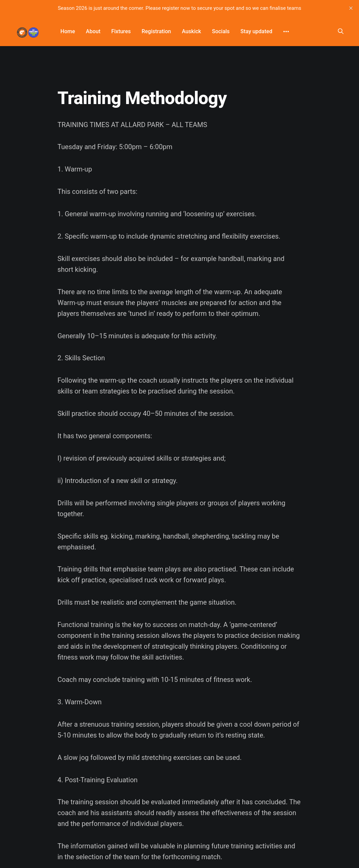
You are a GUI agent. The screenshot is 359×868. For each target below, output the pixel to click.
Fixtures (121, 31)
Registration (156, 31)
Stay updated (256, 31)
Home (68, 31)
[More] (286, 32)
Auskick (191, 31)
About (93, 31)
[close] (351, 8)
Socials (221, 31)
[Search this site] (341, 31)
